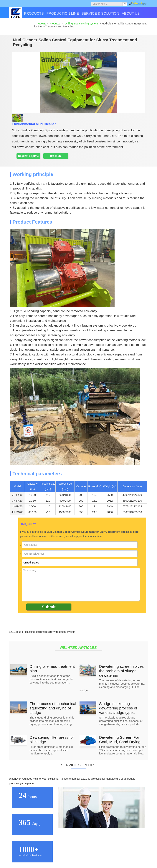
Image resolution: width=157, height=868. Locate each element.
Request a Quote (28, 156)
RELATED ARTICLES (78, 648)
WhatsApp (137, 3)
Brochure (56, 156)
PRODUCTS (34, 13)
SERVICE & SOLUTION (100, 13)
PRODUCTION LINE (63, 13)
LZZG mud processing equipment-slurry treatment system (42, 632)
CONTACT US (22, 26)
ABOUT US (131, 13)
